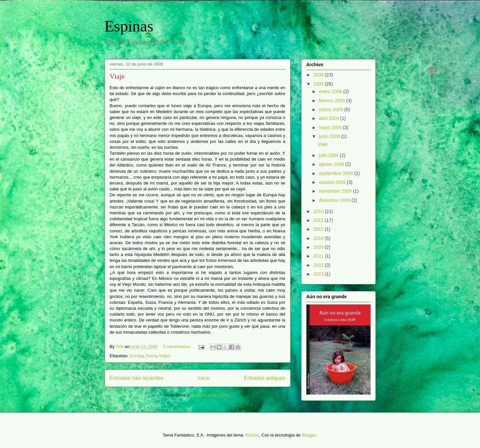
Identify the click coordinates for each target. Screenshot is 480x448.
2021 (319, 256)
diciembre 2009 (335, 200)
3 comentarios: (178, 347)
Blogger (309, 435)
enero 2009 (331, 91)
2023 (319, 274)
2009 (319, 84)
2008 (319, 75)
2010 (319, 211)
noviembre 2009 (336, 191)
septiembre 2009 (336, 173)
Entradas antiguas (265, 378)
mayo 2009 (331, 127)
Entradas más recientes (137, 378)
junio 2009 (330, 136)
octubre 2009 (333, 182)
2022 (319, 265)
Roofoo (252, 435)
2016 (319, 238)
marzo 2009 (332, 109)
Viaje (117, 76)
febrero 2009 (332, 101)
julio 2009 (329, 155)
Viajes (165, 356)
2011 (319, 220)
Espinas (129, 26)
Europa (137, 356)
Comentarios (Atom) (211, 395)
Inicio (203, 378)
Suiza (151, 356)
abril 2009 (329, 118)
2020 (319, 247)
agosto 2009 (332, 164)
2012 (319, 229)
